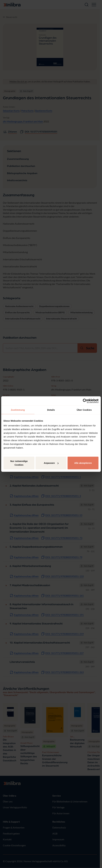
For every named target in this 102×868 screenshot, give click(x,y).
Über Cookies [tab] (84, 410)
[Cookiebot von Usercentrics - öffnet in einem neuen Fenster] (85, 401)
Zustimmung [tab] (18, 410)
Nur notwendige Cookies (19, 463)
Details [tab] (51, 410)
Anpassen (51, 463)
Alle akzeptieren (83, 463)
